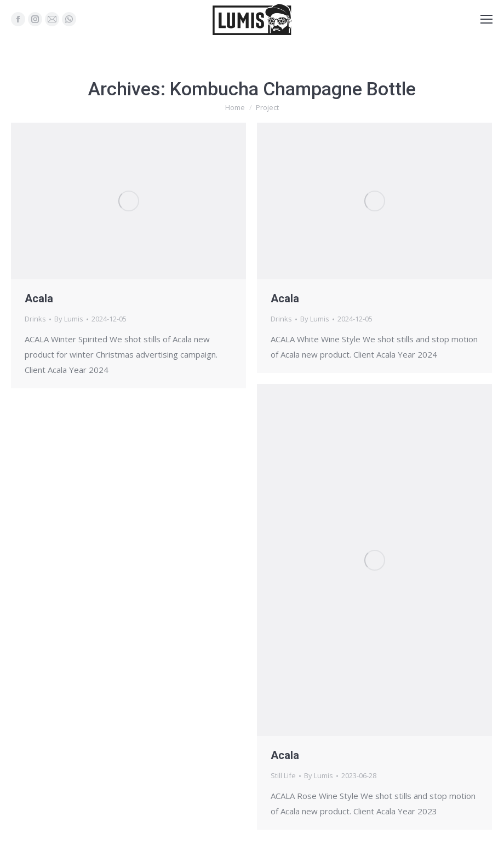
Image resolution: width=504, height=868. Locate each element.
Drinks (35, 319)
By (69, 319)
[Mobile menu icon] (486, 19)
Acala (39, 298)
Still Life (283, 775)
